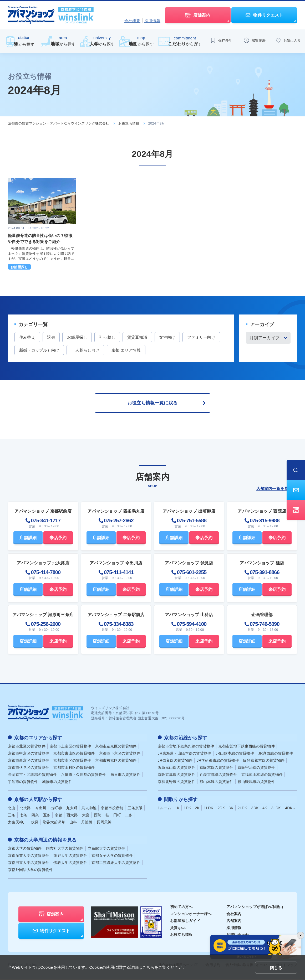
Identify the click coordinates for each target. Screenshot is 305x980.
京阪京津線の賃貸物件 (177, 776)
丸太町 (72, 809)
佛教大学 (70, 864)
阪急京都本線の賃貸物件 (264, 762)
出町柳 (56, 809)
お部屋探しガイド (185, 922)
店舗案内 (234, 922)
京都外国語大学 (30, 871)
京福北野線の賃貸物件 (177, 783)
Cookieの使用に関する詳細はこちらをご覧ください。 (138, 967)
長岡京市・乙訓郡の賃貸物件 (32, 776)
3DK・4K (259, 809)
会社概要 (132, 21)
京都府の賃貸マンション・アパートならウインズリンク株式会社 (59, 123)
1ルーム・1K (169, 809)
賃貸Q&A (178, 929)
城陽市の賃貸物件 (57, 783)
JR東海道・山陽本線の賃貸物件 (185, 755)
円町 (117, 817)
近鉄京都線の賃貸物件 (218, 776)
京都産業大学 (29, 857)
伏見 (35, 824)
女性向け (174, 337)
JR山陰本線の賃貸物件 (235, 755)
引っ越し (111, 337)
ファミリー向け (34, 350)
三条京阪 (135, 809)
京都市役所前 (112, 809)
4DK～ (291, 809)
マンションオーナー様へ (191, 915)
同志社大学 (65, 850)
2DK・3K (225, 809)
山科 (73, 824)
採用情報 (152, 21)
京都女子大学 (112, 857)
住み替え (28, 337)
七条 (24, 817)
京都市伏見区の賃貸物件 (29, 769)
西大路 (72, 817)
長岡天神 (104, 824)
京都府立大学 (29, 864)
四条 (35, 817)
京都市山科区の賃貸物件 (74, 769)
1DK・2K (192, 809)
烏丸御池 (89, 809)
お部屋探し (80, 337)
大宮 (86, 817)
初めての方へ (181, 908)
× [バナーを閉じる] (301, 935)
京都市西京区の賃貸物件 (29, 762)
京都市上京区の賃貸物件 (70, 748)
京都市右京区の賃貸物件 (116, 762)
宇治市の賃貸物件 (23, 783)
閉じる (276, 968)
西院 (98, 817)
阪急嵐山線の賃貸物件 (177, 769)
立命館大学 (107, 850)
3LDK (276, 809)
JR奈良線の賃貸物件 (175, 762)
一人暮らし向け (128, 350)
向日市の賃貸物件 (125, 776)
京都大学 (25, 850)
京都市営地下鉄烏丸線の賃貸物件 (186, 748)
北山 (12, 809)
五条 (47, 817)
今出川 (41, 809)
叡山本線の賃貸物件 (217, 783)
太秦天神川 (17, 824)
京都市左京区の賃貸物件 (116, 748)
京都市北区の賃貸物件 (27, 748)
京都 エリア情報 (170, 350)
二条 (129, 817)
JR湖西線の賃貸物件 (276, 755)
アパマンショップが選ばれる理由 (255, 908)
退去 (53, 337)
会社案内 (234, 915)
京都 (59, 817)
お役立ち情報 (129, 123)
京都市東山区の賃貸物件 (74, 755)
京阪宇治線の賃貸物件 (256, 769)
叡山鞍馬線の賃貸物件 (256, 783)
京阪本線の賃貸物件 (217, 769)
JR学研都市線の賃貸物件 (218, 762)
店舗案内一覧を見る (277, 490)
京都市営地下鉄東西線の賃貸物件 (247, 748)
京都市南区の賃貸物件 (72, 762)
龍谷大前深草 (54, 824)
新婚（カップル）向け (81, 350)
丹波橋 (87, 824)
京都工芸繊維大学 (116, 864)
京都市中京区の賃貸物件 (29, 755)
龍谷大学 (70, 857)
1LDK (209, 809)
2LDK (242, 809)
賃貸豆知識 (143, 337)
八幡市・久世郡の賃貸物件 (84, 776)
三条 (12, 817)
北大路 (25, 809)
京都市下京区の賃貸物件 (120, 755)
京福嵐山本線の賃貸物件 (262, 776)
